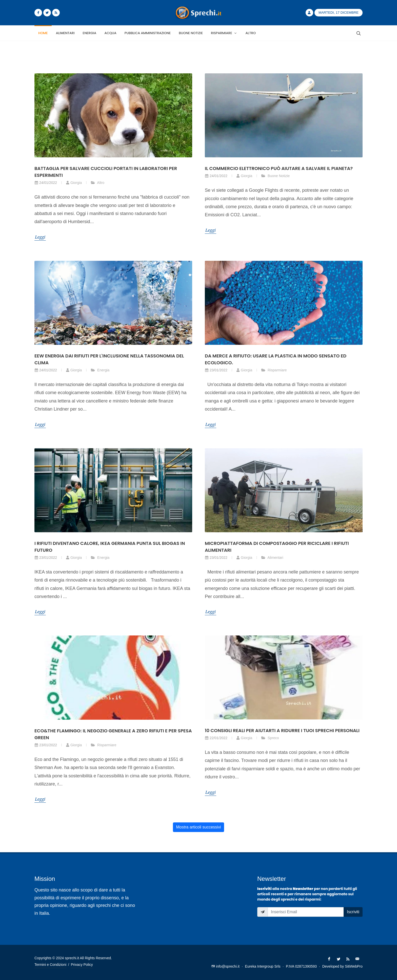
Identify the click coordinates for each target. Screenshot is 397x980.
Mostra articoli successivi (199, 827)
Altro (97, 183)
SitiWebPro (354, 966)
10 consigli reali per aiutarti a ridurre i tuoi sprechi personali (282, 730)
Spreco (270, 738)
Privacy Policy (82, 965)
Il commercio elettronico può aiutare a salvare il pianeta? (279, 168)
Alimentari (272, 558)
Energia (100, 370)
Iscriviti (353, 912)
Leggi (40, 237)
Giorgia (74, 183)
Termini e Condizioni (50, 965)
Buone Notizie (275, 176)
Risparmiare (274, 370)
